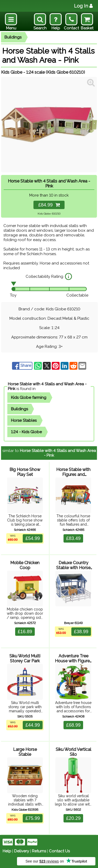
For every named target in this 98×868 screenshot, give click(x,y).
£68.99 (73, 725)
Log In (83, 6)
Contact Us (59, 851)
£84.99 (49, 205)
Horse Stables (24, 420)
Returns (39, 851)
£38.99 (81, 632)
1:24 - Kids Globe (26, 432)
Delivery (22, 851)
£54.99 (33, 538)
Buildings (13, 37)
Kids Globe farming (29, 398)
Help (7, 851)
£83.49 (73, 538)
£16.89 (25, 632)
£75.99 (33, 818)
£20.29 (73, 818)
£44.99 (33, 725)
